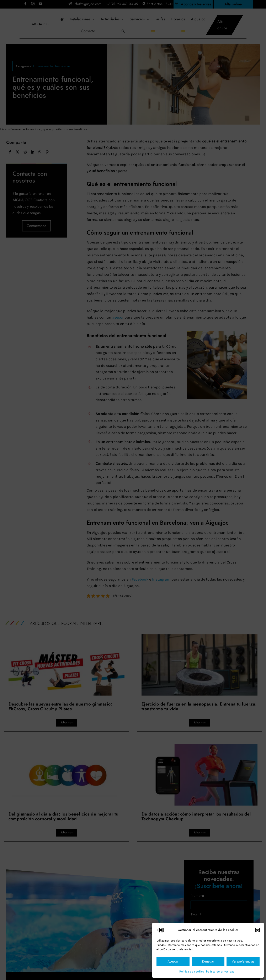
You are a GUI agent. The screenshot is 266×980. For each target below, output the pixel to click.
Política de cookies (192, 971)
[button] (257, 930)
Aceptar (173, 961)
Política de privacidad (220, 971)
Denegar (208, 961)
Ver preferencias (243, 961)
